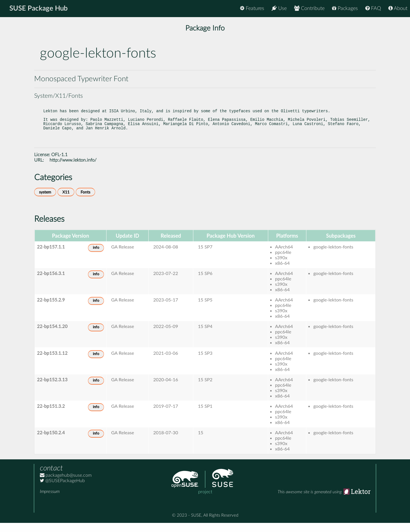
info (96, 257)
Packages (345, 8)
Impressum (50, 501)
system (45, 201)
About (398, 8)
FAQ (373, 8)
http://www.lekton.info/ (73, 169)
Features (252, 8)
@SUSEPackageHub (62, 490)
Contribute (309, 8)
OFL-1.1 (59, 164)
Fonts (85, 201)
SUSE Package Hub (39, 9)
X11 (66, 201)
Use (279, 8)
